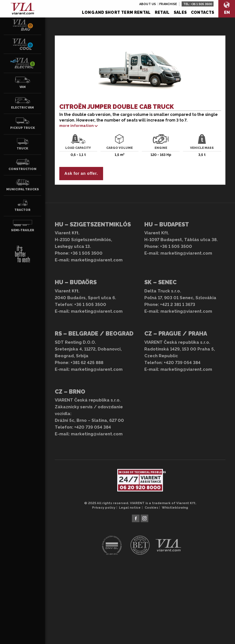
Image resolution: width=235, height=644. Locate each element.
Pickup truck (23, 123)
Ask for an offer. (81, 173)
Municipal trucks (23, 185)
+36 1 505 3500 (201, 4)
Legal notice (130, 508)
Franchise (168, 4)
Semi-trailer (23, 226)
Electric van (23, 103)
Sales (180, 12)
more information (77, 126)
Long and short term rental (116, 12)
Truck (23, 144)
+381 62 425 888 (87, 363)
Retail (162, 12)
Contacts (203, 12)
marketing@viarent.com (97, 260)
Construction (22, 165)
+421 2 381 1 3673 (178, 305)
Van (23, 83)
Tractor (23, 206)
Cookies (151, 508)
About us (148, 4)
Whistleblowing (175, 508)
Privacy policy (104, 508)
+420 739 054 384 (182, 363)
